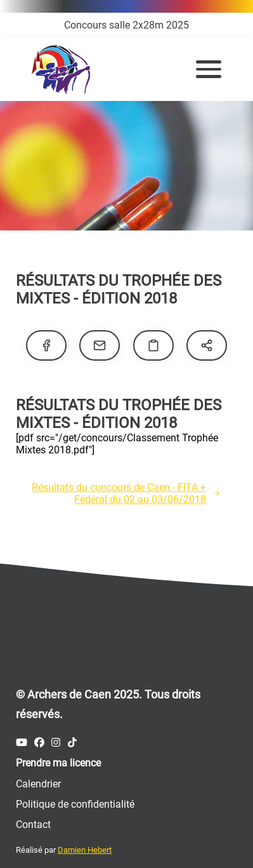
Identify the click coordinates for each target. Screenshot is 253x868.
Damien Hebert (85, 850)
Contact (33, 825)
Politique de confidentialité (75, 804)
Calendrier (38, 784)
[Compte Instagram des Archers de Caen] (56, 743)
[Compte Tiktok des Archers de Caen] (72, 743)
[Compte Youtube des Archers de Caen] (22, 743)
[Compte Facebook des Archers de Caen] (39, 743)
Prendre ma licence (58, 763)
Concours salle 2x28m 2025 (126, 25)
